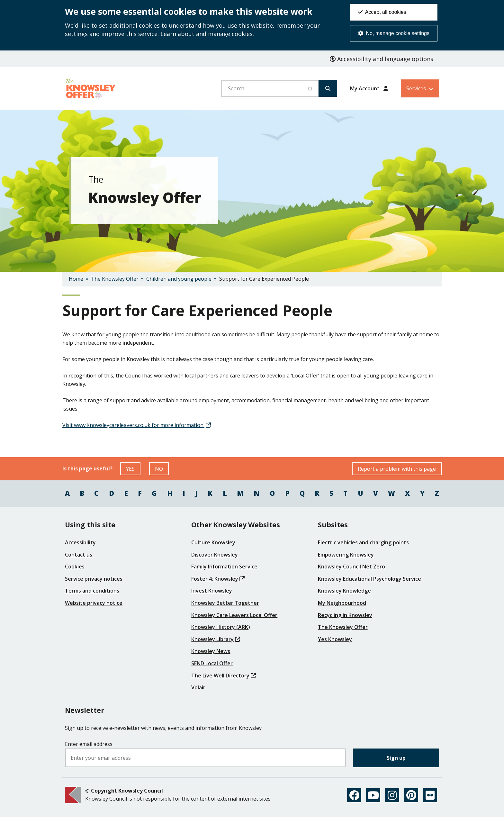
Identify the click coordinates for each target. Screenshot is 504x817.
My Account (365, 88)
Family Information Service (224, 567)
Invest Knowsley (212, 591)
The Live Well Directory (224, 676)
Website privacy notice (94, 603)
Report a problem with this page (397, 469)
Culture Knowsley (213, 542)
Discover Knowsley (215, 555)
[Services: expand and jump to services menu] (420, 88)
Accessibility (80, 542)
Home (76, 279)
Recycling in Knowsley (345, 615)
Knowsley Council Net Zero (351, 567)
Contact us (79, 555)
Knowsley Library (216, 639)
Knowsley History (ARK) (221, 627)
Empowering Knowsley (346, 555)
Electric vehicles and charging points (363, 542)
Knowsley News (211, 651)
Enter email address (89, 744)
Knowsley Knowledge (344, 591)
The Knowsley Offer (115, 279)
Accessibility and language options (382, 59)
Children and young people (179, 279)
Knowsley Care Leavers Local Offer (234, 615)
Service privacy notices (94, 579)
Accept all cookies (382, 12)
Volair (198, 687)
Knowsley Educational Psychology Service (369, 579)
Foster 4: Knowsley (218, 579)
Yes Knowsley (335, 639)
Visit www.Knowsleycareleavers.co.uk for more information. (137, 425)
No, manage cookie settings (394, 33)
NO (162, 470)
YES (133, 470)
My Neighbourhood (342, 603)
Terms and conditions (92, 591)
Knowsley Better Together (225, 603)
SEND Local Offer (212, 663)
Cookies (75, 567)
